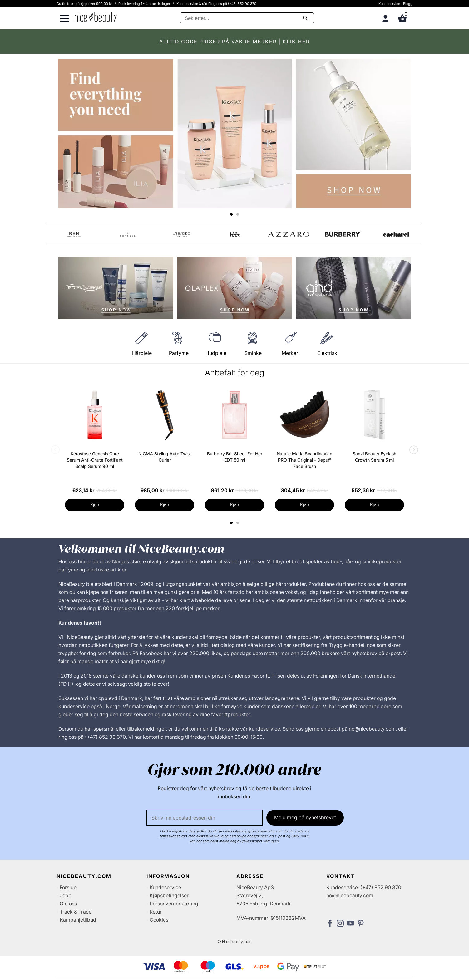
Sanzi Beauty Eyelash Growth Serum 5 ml (374, 457)
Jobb (66, 895)
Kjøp (95, 505)
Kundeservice (389, 4)
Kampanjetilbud (78, 920)
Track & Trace (76, 912)
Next (412, 450)
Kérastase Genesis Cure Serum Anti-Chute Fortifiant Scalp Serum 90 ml (95, 460)
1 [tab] (232, 523)
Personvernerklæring (174, 904)
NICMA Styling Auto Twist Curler (165, 457)
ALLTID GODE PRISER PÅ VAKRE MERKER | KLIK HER (234, 42)
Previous (57, 450)
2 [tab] (238, 523)
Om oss (68, 904)
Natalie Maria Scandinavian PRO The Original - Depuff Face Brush (304, 460)
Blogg (408, 4)
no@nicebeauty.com (350, 895)
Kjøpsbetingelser (169, 895)
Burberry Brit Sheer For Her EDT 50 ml (235, 457)
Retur (156, 912)
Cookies (159, 920)
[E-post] (205, 818)
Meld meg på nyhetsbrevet (305, 817)
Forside (68, 887)
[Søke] (247, 18)
